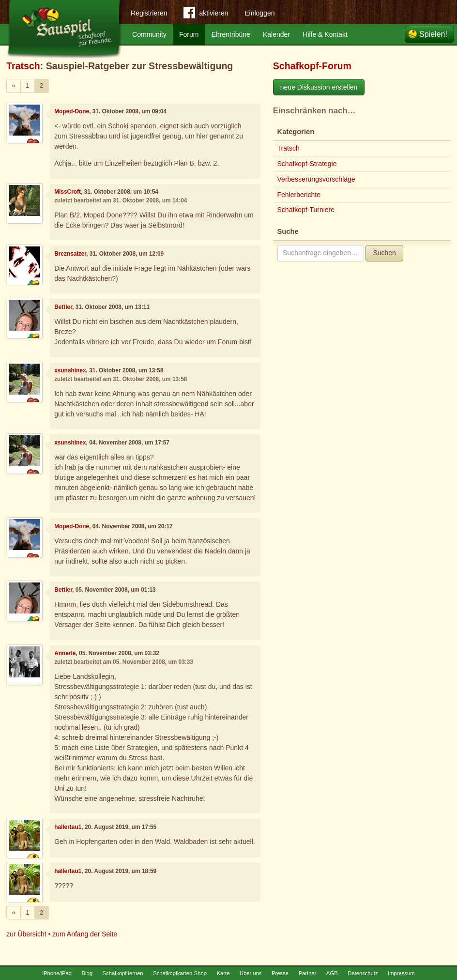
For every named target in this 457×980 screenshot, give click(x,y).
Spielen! (433, 34)
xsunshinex (70, 370)
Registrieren (149, 13)
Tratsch (23, 66)
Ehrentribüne (231, 34)
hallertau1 (68, 827)
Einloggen (259, 13)
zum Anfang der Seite (85, 934)
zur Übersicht (26, 934)
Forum (189, 34)
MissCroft (68, 192)
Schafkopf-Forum (312, 66)
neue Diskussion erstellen (319, 87)
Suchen (384, 253)
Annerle (65, 653)
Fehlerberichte (299, 195)
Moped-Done (72, 111)
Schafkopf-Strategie (307, 164)
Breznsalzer (70, 254)
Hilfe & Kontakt (325, 34)
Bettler (63, 307)
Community (149, 34)
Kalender (276, 34)
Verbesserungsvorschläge (316, 179)
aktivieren (206, 15)
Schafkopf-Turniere (306, 210)
